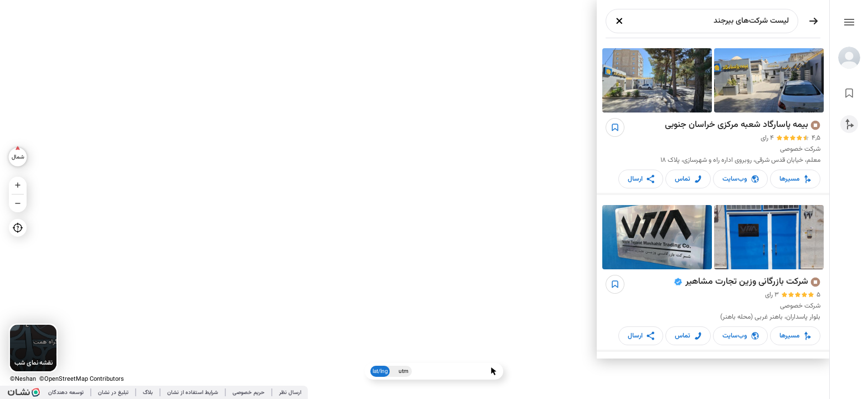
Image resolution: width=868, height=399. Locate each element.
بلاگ (148, 393)
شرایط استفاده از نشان (193, 393)
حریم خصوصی (249, 393)
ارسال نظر (290, 393)
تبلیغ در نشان (113, 393)
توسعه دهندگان (66, 393)
